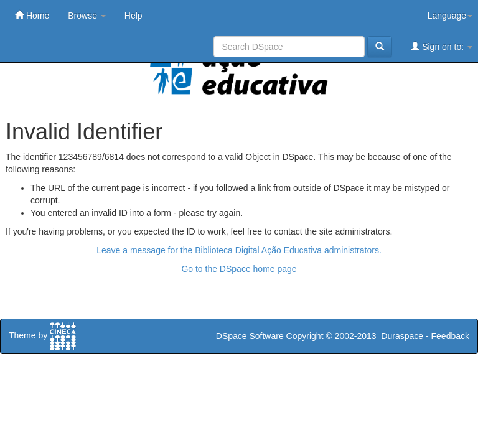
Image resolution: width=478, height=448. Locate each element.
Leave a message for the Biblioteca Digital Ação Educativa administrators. (239, 250)
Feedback (450, 336)
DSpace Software (250, 336)
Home (32, 15)
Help (134, 16)
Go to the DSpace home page (239, 269)
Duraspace (402, 336)
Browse (87, 16)
